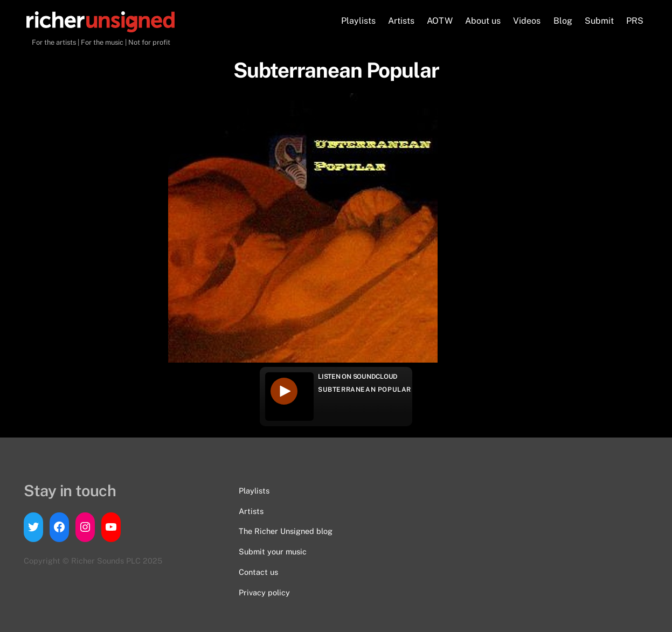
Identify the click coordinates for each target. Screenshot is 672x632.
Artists (401, 21)
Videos (527, 21)
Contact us (258, 572)
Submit (599, 21)
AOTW (440, 21)
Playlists (358, 21)
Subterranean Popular (365, 390)
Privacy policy (264, 592)
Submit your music (273, 551)
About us (483, 21)
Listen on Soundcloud (358, 377)
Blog (563, 21)
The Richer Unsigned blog (286, 531)
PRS (635, 21)
